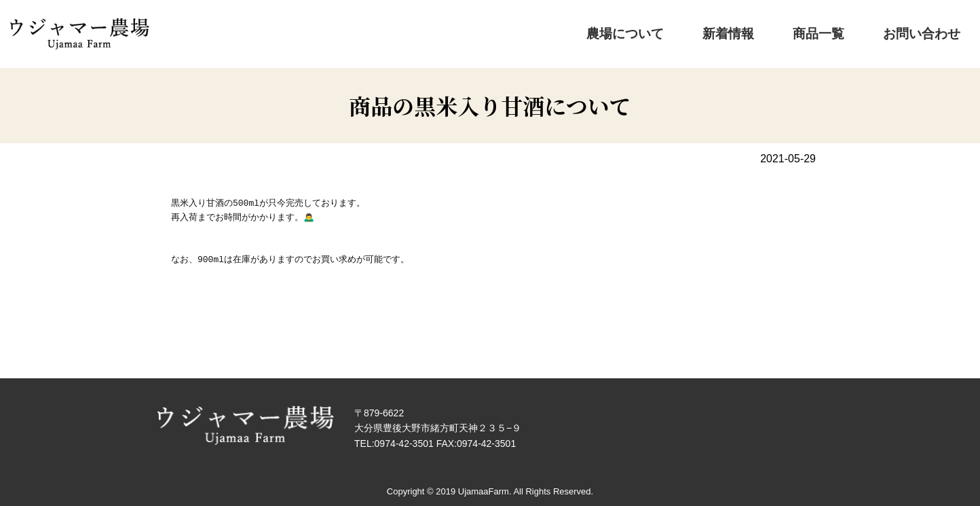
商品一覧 (852, 31)
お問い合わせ (930, 31)
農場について (708, 31)
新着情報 (786, 31)
